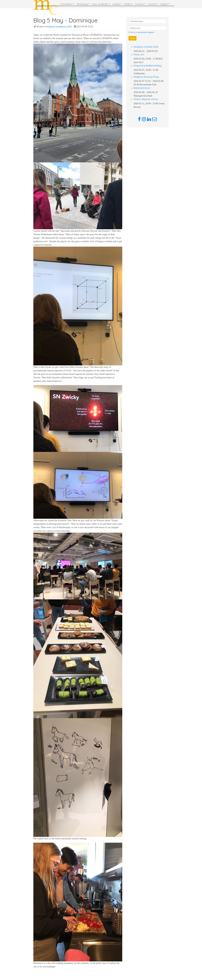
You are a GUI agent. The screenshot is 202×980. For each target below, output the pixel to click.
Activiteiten (66, 4)
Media (127, 4)
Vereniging (82, 4)
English (164, 4)
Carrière (139, 4)
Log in (132, 38)
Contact (152, 4)
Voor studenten (100, 4)
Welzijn (116, 4)
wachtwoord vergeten (146, 32)
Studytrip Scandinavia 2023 (59, 27)
